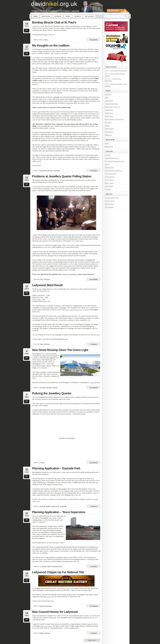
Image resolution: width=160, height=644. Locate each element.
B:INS (106, 97)
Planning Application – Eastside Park (56, 468)
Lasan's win (50, 597)
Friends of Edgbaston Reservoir (113, 171)
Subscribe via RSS (113, 10)
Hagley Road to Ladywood (112, 107)
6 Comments (94, 170)
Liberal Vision (109, 116)
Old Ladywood (109, 186)
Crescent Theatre (109, 167)
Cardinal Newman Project (112, 158)
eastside (53, 506)
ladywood (44, 566)
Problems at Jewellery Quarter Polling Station (62, 176)
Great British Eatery (63, 588)
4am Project (108, 94)
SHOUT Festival (109, 204)
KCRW (107, 143)
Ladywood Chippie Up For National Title (58, 572)
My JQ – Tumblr (109, 180)
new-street (49, 387)
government (57, 170)
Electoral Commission (69, 274)
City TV (107, 164)
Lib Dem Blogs (109, 110)
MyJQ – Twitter (109, 183)
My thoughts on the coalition (51, 45)
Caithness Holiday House (112, 198)
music (46, 40)
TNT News (47, 279)
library (49, 566)
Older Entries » (92, 640)
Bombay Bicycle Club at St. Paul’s (54, 22)
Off (27, 30)
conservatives (43, 170)
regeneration (63, 506)
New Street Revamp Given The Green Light (60, 350)
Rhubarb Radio (109, 146)
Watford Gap (108, 135)
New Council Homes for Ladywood (55, 612)
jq (43, 40)
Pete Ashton (108, 122)
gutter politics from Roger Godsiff (77, 310)
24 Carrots (108, 155)
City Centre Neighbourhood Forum (114, 161)
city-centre (42, 387)
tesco (61, 566)
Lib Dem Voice (109, 113)
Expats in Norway (110, 201)
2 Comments (94, 506)
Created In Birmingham (111, 104)
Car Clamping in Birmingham (119, 71)
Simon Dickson (109, 132)
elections (50, 170)
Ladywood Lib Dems (111, 174)
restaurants (49, 606)
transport (55, 387)
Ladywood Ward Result (47, 285)
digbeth (48, 506)
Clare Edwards (109, 101)
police (43, 462)
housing (42, 633)
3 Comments (94, 566)
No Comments (94, 40)
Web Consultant (109, 207)
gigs (41, 40)
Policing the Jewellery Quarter (52, 393)
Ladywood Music (110, 177)
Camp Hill (93, 382)
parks (57, 506)
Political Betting (109, 129)
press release (48, 626)
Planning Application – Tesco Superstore (59, 512)
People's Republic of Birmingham (114, 119)
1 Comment (94, 344)
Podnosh (107, 126)
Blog (42, 279)
